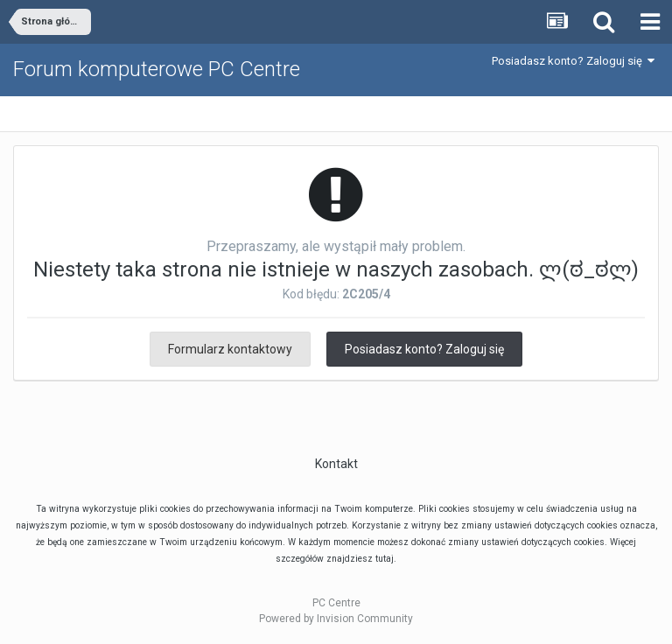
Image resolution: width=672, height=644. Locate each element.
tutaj (385, 559)
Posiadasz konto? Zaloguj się (573, 61)
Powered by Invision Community (336, 619)
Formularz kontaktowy (230, 349)
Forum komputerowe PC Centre (157, 69)
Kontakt (336, 464)
